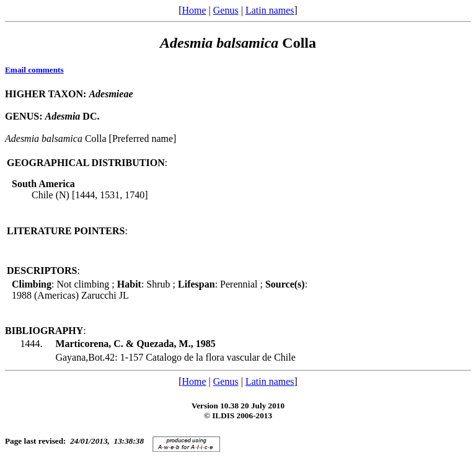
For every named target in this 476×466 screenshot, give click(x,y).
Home (194, 10)
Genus (226, 10)
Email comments (34, 70)
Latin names (270, 10)
